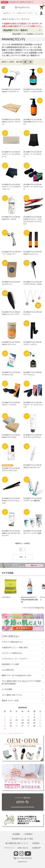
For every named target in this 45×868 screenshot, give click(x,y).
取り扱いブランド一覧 (16, 19)
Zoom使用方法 (8, 670)
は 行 (28, 19)
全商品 (4, 19)
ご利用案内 (28, 834)
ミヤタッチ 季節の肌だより (12, 642)
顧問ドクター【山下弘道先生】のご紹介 (17, 676)
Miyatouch (23, 862)
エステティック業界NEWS (12, 653)
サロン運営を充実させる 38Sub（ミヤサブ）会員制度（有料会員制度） (21, 682)
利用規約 (36, 843)
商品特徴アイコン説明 (10, 664)
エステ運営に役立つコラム (12, 695)
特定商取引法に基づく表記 (22, 839)
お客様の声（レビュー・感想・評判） (15, 648)
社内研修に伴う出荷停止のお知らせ (21, 2)
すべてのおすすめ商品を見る (34, 608)
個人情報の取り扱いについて (17, 843)
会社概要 (16, 834)
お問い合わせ (23, 848)
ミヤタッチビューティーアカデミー (15, 659)
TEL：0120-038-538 (22, 858)
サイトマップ (9, 848)
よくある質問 (7, 689)
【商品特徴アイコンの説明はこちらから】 (28, 34)
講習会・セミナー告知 (10, 701)
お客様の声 (36, 848)
